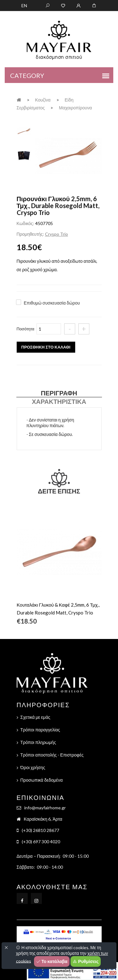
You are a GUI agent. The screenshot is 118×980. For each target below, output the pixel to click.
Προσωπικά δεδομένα (42, 780)
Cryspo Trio (56, 234)
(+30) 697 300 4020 (41, 842)
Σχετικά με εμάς (35, 717)
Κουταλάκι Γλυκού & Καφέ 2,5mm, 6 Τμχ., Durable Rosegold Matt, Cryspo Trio (58, 609)
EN (24, 6)
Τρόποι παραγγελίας (40, 730)
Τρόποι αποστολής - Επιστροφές (52, 755)
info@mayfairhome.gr (45, 808)
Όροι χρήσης (33, 767)
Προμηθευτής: (30, 234)
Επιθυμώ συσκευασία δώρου (52, 303)
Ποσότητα (26, 329)
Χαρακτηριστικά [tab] (59, 401)
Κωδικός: (25, 223)
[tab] (24, 131)
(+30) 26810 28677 (40, 830)
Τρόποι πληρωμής (38, 742)
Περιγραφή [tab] (59, 393)
